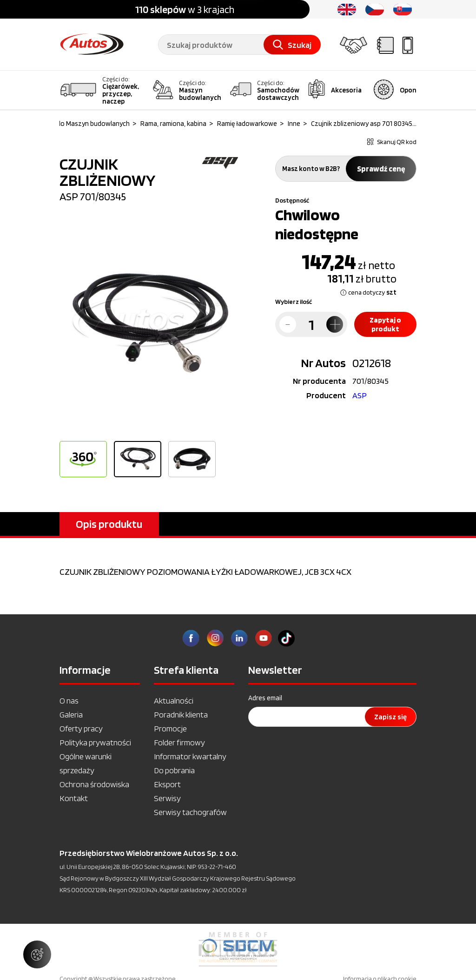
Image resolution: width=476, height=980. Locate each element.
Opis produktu (109, 524)
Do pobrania (174, 770)
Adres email (265, 698)
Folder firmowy (179, 742)
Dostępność (292, 200)
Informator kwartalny (190, 756)
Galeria (71, 714)
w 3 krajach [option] (185, 9)
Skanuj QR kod (392, 142)
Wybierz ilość (294, 302)
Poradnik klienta (181, 714)
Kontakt (74, 798)
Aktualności (174, 700)
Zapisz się (390, 717)
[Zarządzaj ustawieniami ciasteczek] (37, 954)
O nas (69, 700)
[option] (149, 325)
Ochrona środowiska (94, 784)
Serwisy (167, 798)
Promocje (170, 728)
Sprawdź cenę (381, 169)
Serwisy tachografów (190, 812)
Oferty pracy (81, 728)
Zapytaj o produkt (385, 324)
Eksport (167, 784)
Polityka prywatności (95, 742)
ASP (360, 395)
